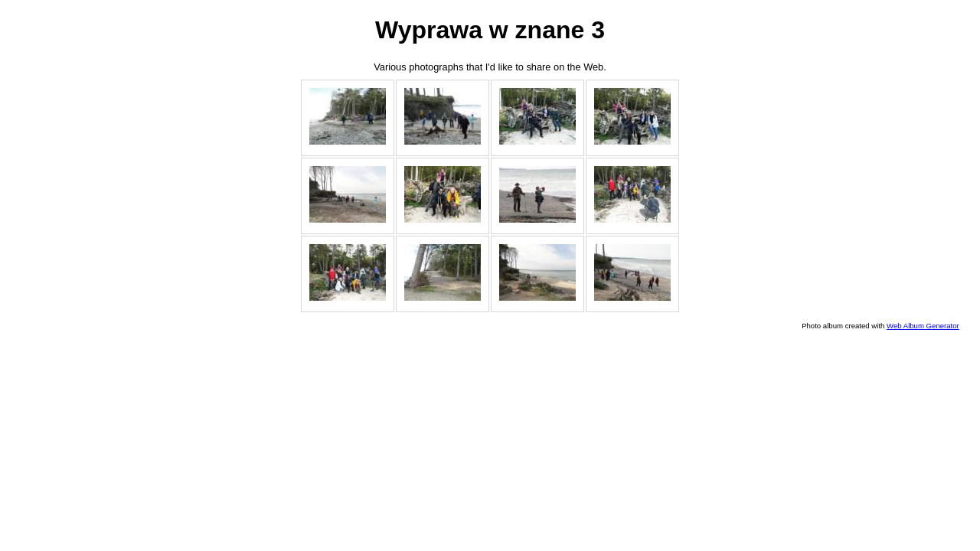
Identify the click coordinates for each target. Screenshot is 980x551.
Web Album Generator (923, 326)
